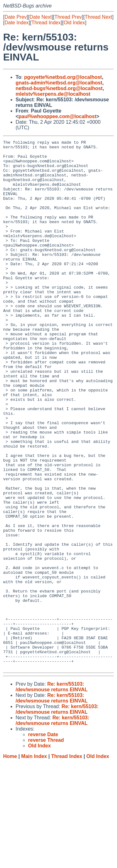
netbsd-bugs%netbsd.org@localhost (59, 88)
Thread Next (98, 17)
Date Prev (15, 17)
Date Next (40, 17)
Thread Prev (68, 17)
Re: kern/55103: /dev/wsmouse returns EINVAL (52, 792)
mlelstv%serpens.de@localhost (53, 94)
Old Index (74, 23)
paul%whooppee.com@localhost (57, 116)
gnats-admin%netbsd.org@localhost (59, 83)
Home (10, 862)
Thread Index (46, 23)
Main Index (34, 862)
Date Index (16, 23)
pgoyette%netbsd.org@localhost (63, 77)
